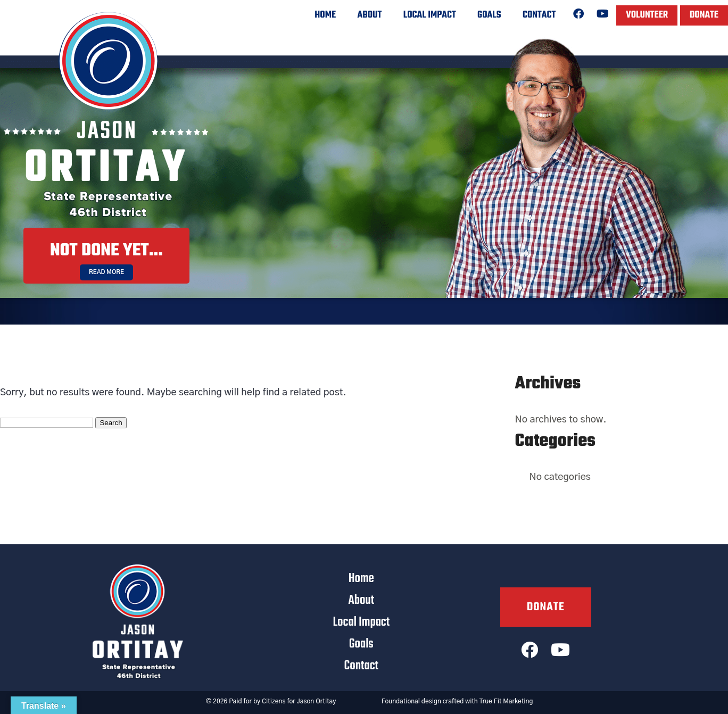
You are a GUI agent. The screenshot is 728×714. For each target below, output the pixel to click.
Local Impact (430, 15)
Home (325, 15)
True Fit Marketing (506, 701)
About (370, 15)
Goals (489, 15)
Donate (704, 15)
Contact (539, 15)
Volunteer (647, 15)
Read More (106, 272)
